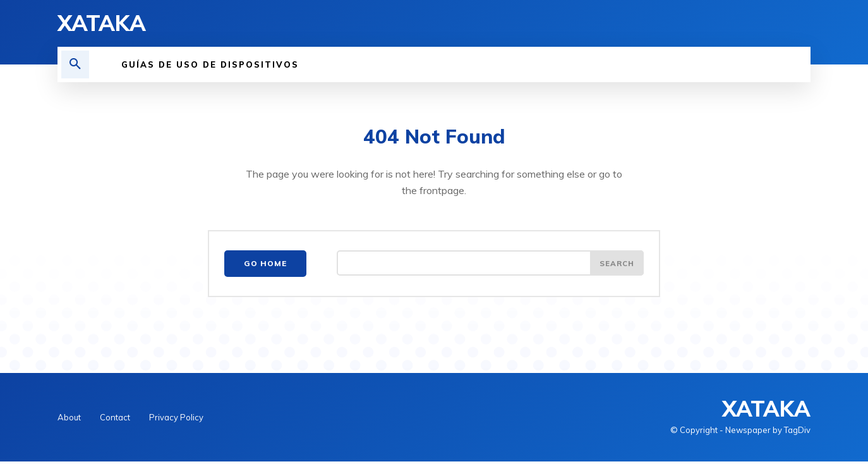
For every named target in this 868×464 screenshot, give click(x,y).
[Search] (616, 266)
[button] (75, 64)
